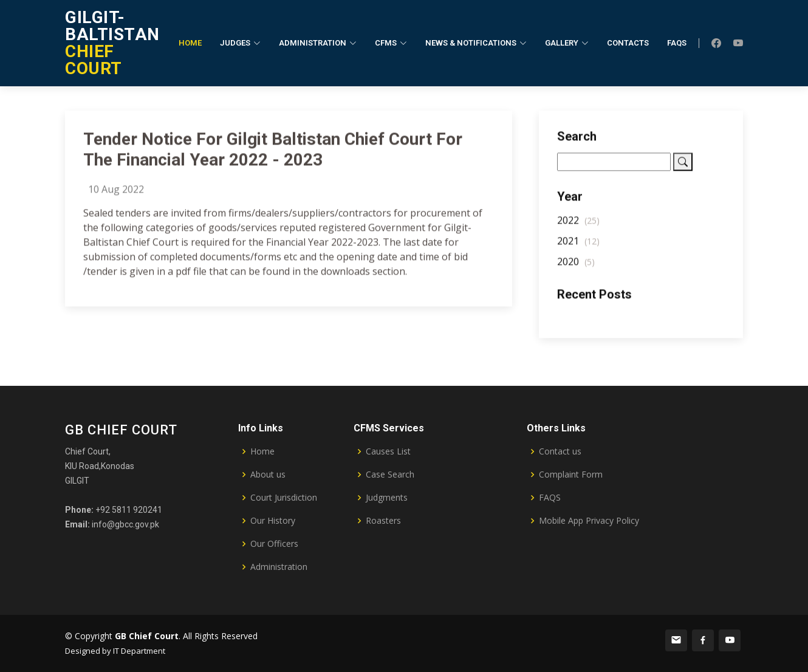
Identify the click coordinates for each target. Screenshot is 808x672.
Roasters (383, 521)
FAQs (677, 43)
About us (268, 475)
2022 (578, 224)
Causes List (388, 451)
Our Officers (274, 544)
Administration (279, 567)
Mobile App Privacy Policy (589, 521)
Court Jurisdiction (284, 498)
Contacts (628, 43)
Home (190, 43)
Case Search (390, 475)
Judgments (387, 498)
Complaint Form (571, 475)
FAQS (550, 498)
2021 (578, 245)
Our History (273, 521)
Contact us (560, 451)
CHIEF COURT (112, 43)
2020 (576, 266)
